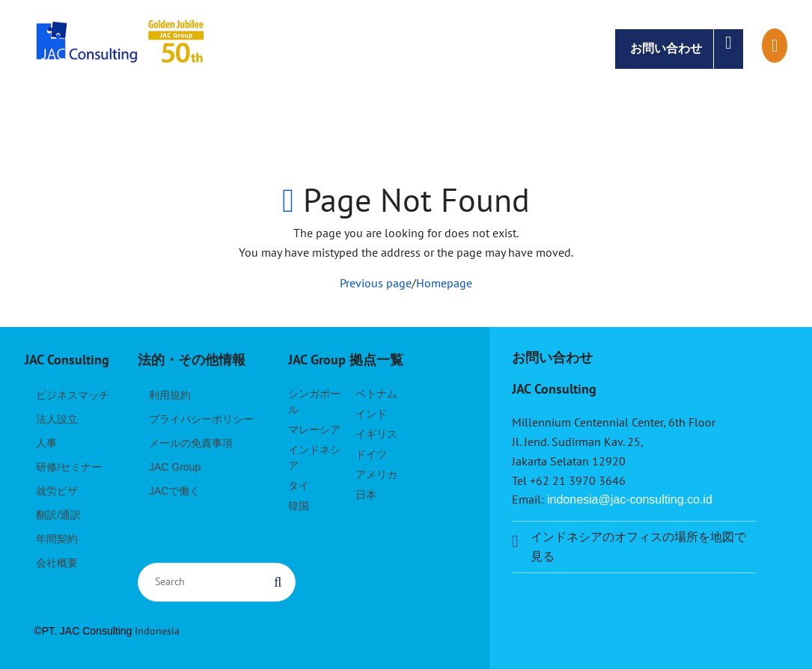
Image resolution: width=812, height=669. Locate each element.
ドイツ (371, 454)
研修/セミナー (69, 467)
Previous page (376, 283)
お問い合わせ (687, 49)
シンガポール (314, 401)
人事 (46, 443)
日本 (366, 495)
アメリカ (376, 474)
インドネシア (314, 458)
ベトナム (376, 394)
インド (371, 414)
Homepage (444, 283)
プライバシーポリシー (201, 419)
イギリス (376, 434)
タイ (299, 486)
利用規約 (170, 395)
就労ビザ (57, 491)
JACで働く (174, 491)
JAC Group (175, 467)
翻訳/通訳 (58, 515)
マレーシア (314, 430)
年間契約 (57, 539)
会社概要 (57, 563)
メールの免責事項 (191, 443)
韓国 (299, 506)
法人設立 (57, 419)
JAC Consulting (122, 49)
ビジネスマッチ (73, 395)
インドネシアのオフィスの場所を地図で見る (638, 546)
